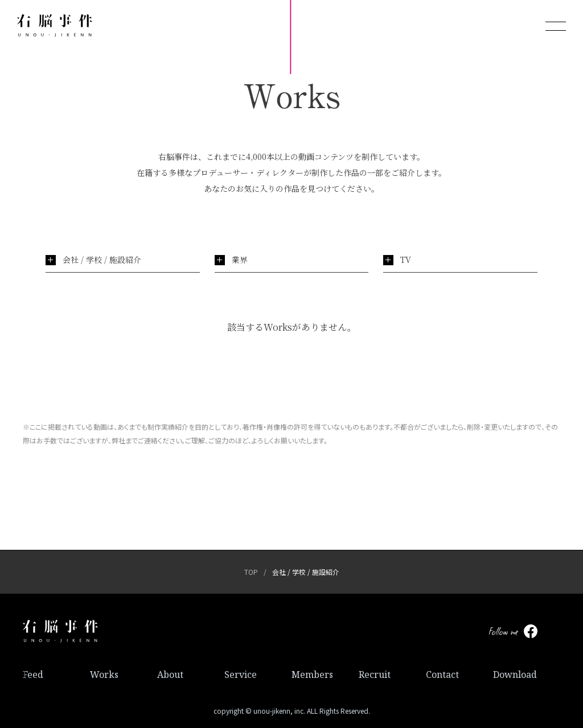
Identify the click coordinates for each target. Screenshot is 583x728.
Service (241, 674)
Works (104, 674)
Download (515, 674)
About (170, 674)
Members (312, 674)
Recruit (375, 674)
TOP (251, 572)
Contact (442, 674)
